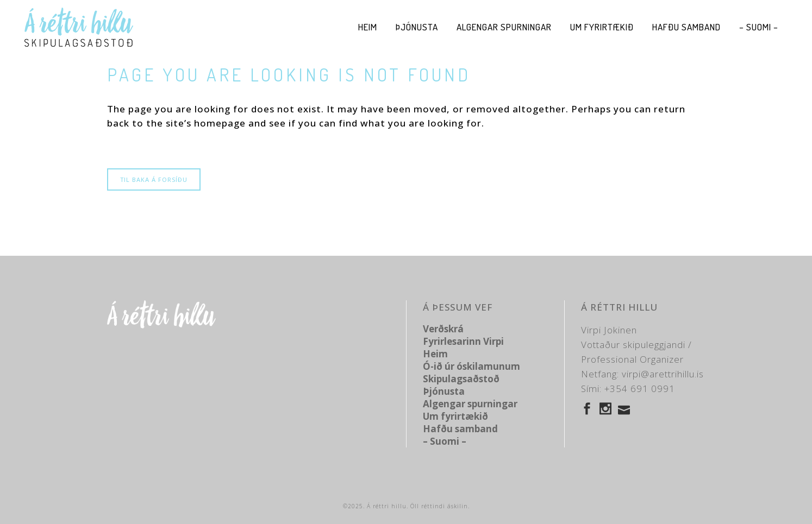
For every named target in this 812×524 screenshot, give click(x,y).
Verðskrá (443, 329)
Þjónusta (444, 391)
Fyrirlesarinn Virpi (463, 341)
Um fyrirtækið (455, 416)
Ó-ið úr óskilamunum (471, 366)
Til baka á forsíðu (154, 179)
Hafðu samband (460, 429)
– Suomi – (445, 441)
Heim (435, 354)
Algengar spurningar (470, 404)
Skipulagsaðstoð (461, 379)
